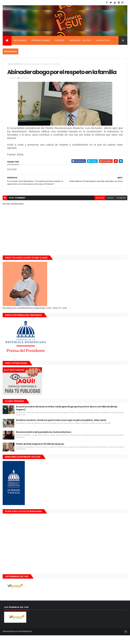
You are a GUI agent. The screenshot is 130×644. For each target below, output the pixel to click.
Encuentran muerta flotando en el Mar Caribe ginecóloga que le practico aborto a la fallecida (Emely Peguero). (67, 417)
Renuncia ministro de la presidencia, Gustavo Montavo (44, 441)
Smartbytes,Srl (25, 640)
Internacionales (41, 41)
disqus (110, 206)
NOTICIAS (18, 64)
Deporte (60, 41)
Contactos (103, 41)
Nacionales (20, 41)
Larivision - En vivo (80, 41)
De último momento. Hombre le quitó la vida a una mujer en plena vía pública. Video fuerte (61, 429)
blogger (100, 206)
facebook (121, 206)
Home (10, 64)
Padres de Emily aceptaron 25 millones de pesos (40, 453)
